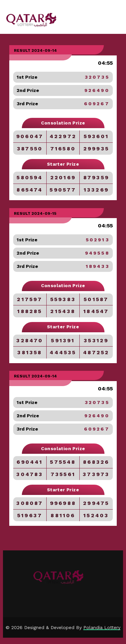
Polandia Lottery (102, 627)
